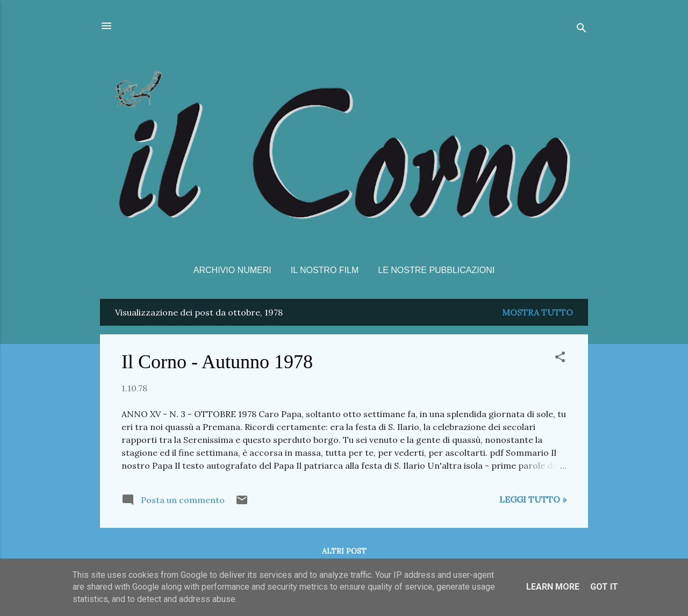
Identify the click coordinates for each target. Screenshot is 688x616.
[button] (560, 359)
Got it (604, 587)
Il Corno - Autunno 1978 (217, 362)
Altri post (344, 551)
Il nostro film (325, 270)
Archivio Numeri (232, 270)
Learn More (553, 587)
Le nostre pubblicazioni (436, 270)
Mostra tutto (537, 312)
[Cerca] (582, 29)
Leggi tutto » (533, 499)
